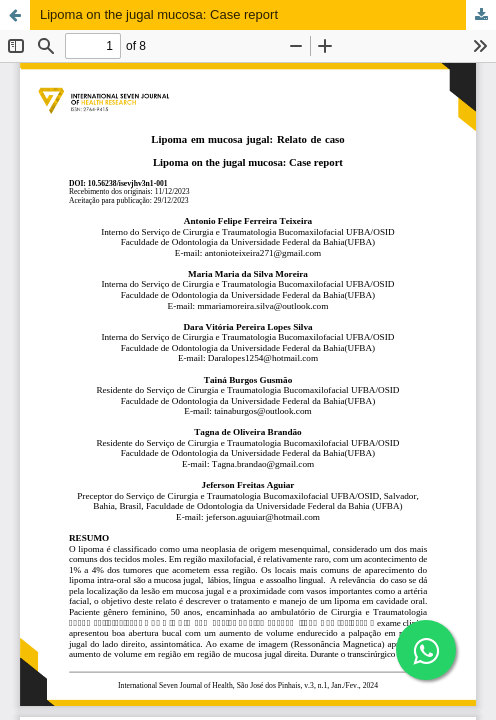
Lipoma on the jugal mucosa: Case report (159, 14)
